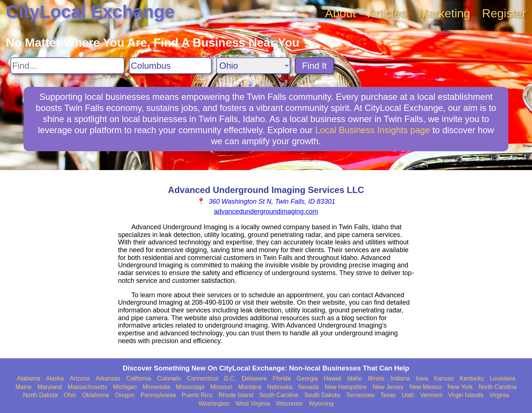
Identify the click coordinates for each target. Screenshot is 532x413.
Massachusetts (87, 387)
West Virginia (253, 404)
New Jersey (388, 387)
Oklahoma (96, 395)
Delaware (255, 378)
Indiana (400, 378)
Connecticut (203, 378)
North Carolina (497, 387)
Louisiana (503, 378)
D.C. (230, 378)
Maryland (50, 387)
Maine (24, 387)
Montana (250, 387)
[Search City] (170, 66)
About (341, 13)
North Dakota (40, 395)
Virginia (499, 395)
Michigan (125, 387)
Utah (408, 395)
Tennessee (360, 395)
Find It (315, 66)
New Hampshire (346, 387)
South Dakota (322, 395)
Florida (282, 378)
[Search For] (67, 66)
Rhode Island (236, 395)
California (139, 378)
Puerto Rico (197, 395)
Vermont (431, 395)
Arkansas (108, 378)
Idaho (355, 378)
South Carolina (279, 395)
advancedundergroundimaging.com (266, 211)
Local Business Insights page (373, 130)
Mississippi (190, 387)
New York (460, 387)
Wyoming (321, 404)
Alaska (55, 378)
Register (504, 13)
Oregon (125, 395)
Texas (388, 395)
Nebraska (280, 387)
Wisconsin (289, 404)
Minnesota (156, 387)
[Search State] (253, 66)
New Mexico (425, 387)
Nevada (309, 387)
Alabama (28, 378)
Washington (214, 404)
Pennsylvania (158, 395)
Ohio (70, 395)
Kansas (444, 378)
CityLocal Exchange (90, 12)
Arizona (80, 378)
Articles (387, 13)
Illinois (376, 378)
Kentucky (472, 378)
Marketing (444, 13)
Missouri (221, 387)
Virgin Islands (466, 395)
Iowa (422, 378)
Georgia (307, 378)
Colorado (169, 378)
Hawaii (332, 378)
